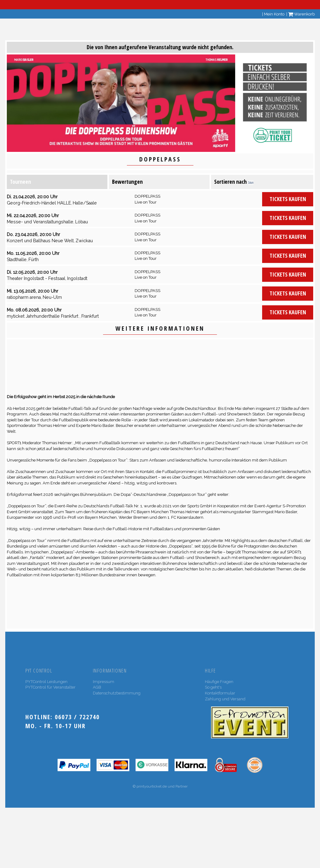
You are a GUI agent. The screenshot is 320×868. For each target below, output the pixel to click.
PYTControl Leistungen (46, 682)
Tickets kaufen (288, 199)
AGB (97, 687)
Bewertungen (127, 182)
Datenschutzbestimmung (117, 693)
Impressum (104, 682)
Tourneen (20, 182)
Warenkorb (301, 14)
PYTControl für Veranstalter (50, 687)
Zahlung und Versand (225, 699)
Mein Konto (274, 14)
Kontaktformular (220, 693)
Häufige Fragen (219, 682)
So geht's (213, 687)
